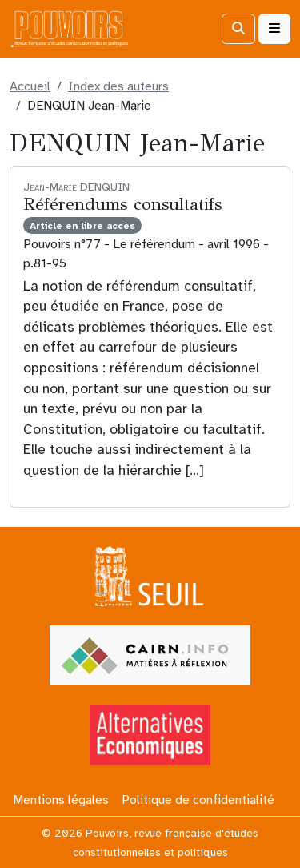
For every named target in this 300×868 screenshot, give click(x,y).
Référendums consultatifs (122, 204)
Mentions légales (61, 800)
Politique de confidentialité (198, 800)
